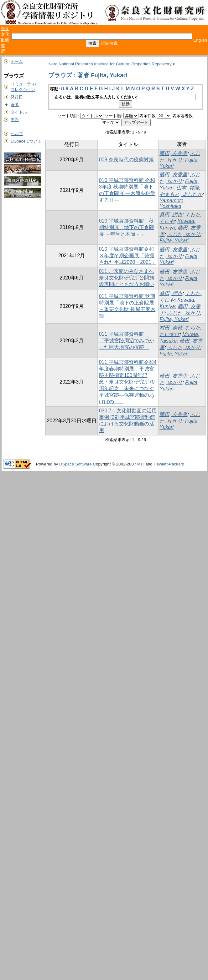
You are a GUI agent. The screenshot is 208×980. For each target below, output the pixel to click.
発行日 (17, 97)
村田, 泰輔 (171, 328)
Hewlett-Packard (169, 464)
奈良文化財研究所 (5, 40)
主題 (15, 120)
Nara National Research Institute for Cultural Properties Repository (110, 64)
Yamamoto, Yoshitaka (172, 203)
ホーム (17, 61)
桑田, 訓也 (171, 215)
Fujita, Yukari (174, 241)
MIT (141, 464)
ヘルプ (17, 134)
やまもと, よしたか (181, 194)
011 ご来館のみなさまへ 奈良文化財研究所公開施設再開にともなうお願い (127, 278)
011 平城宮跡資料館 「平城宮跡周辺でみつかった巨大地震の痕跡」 (127, 341)
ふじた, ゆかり (184, 234)
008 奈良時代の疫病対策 (126, 160)
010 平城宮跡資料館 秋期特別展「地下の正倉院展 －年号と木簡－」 (127, 227)
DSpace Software (75, 464)
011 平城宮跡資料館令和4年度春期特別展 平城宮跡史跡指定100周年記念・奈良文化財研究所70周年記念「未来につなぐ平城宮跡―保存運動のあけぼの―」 (128, 382)
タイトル (19, 112)
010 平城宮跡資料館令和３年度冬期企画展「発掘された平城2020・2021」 (128, 256)
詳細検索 (109, 43)
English (200, 40)
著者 (15, 105)
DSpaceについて (26, 141)
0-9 (65, 89)
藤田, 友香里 (173, 153)
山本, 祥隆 (188, 188)
